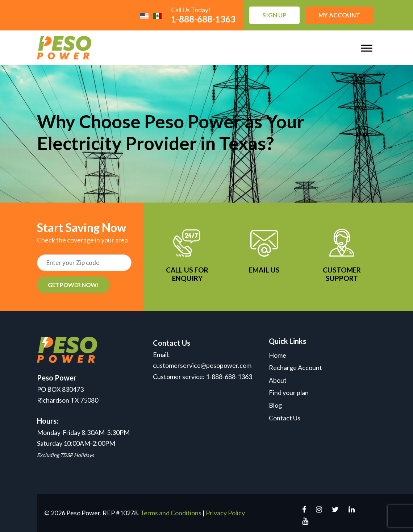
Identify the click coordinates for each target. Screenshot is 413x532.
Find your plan (289, 392)
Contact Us (285, 418)
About (278, 380)
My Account (339, 15)
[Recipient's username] (84, 263)
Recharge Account (295, 367)
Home (278, 355)
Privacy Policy (225, 513)
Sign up (274, 15)
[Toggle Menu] (367, 48)
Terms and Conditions (171, 513)
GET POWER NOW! (73, 285)
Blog (275, 405)
